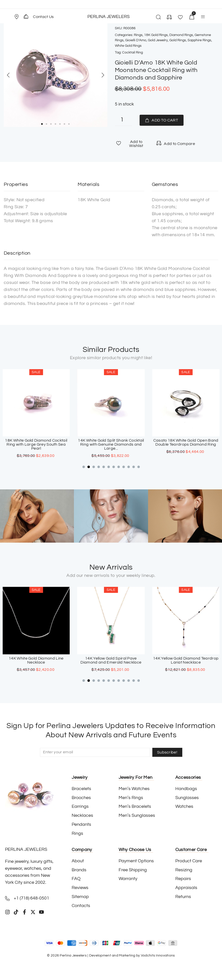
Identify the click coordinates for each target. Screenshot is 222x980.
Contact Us (43, 17)
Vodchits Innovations (158, 956)
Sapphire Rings (199, 40)
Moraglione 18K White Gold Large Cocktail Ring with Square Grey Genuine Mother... (36, 445)
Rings (138, 35)
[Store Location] (16, 17)
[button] (19, 17)
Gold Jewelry (158, 40)
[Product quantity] (123, 120)
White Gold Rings (128, 46)
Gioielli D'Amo (136, 40)
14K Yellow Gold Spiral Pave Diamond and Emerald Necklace (186, 660)
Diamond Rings (181, 35)
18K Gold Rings (156, 35)
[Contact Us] (26, 16)
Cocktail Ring (132, 52)
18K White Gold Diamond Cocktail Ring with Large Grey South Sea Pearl (111, 445)
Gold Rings (178, 40)
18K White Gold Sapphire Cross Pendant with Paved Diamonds (36, 660)
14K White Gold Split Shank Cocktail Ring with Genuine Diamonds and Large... (186, 445)
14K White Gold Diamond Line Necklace (111, 660)
